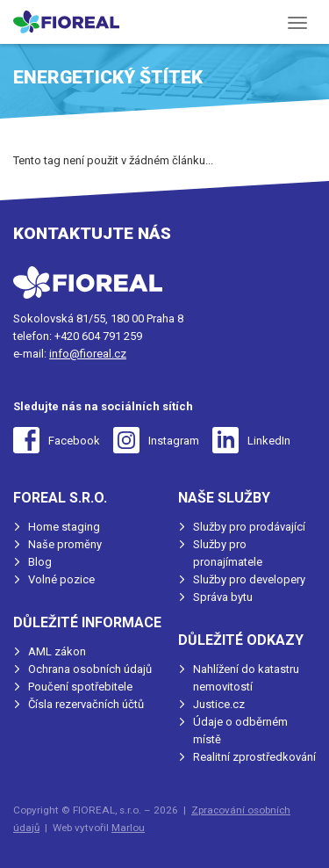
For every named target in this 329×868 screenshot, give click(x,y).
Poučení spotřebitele (80, 687)
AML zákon (57, 651)
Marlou (128, 828)
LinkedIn (269, 441)
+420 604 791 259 (98, 336)
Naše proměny (65, 544)
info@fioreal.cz (88, 354)
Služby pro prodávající (249, 527)
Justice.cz (219, 704)
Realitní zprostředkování (254, 757)
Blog (40, 562)
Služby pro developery (249, 579)
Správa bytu (223, 597)
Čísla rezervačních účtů (86, 704)
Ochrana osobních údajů (90, 669)
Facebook (74, 441)
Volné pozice (61, 579)
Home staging (64, 527)
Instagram (174, 441)
